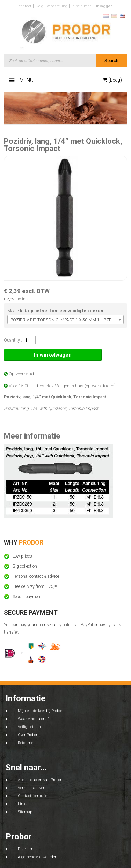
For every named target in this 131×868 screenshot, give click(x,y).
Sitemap (25, 812)
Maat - (55, 311)
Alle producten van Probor (40, 780)
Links (23, 804)
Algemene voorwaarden (38, 857)
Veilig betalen (29, 727)
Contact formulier (33, 796)
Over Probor (28, 735)
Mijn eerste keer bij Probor (40, 711)
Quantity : (13, 340)
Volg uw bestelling (52, 6)
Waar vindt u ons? (34, 719)
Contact (25, 6)
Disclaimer (82, 6)
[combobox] (65, 320)
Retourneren (28, 743)
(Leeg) (112, 80)
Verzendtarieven (32, 788)
